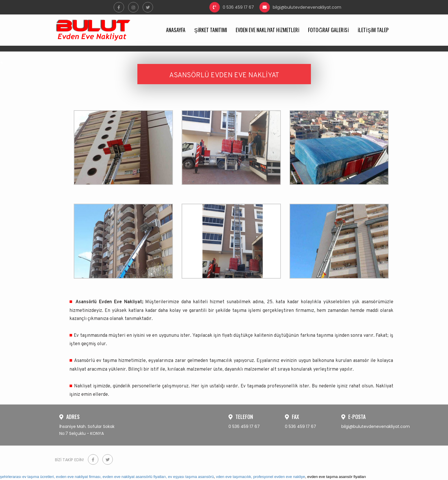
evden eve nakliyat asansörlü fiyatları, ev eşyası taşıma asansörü (158, 477)
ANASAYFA (176, 30)
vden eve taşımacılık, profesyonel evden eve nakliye (261, 477)
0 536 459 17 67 (232, 7)
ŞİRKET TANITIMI (211, 30)
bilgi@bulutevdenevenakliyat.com (300, 7)
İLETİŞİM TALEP (373, 30)
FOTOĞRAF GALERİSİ (328, 30)
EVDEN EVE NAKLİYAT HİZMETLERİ (268, 30)
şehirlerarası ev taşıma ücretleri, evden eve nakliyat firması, (51, 477)
